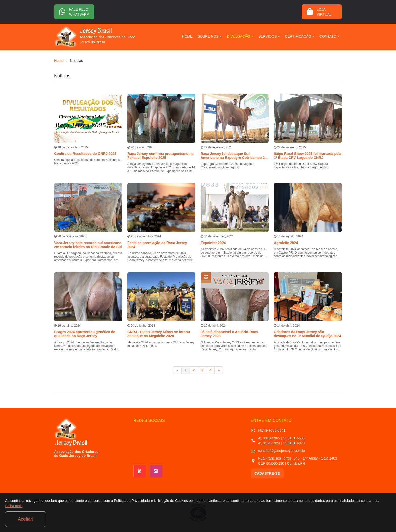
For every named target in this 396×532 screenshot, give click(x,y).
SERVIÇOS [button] (269, 36)
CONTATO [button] (329, 36)
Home (59, 61)
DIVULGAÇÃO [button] (240, 36)
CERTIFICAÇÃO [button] (300, 36)
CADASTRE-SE (267, 473)
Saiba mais (55, 520)
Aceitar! (370, 519)
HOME (187, 36)
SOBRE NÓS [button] (210, 36)
